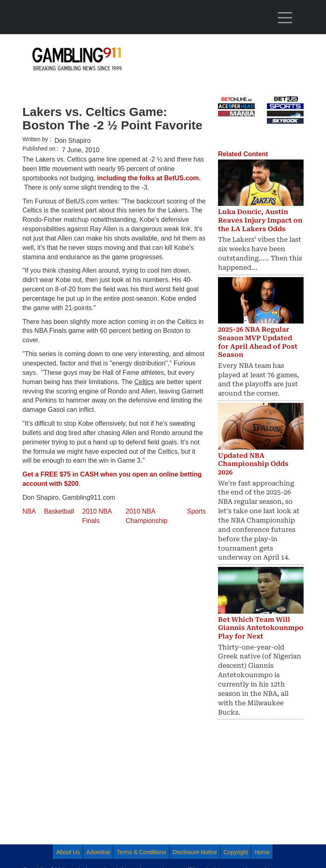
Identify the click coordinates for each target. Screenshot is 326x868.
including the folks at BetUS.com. (149, 178)
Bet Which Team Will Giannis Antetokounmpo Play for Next (261, 628)
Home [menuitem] (262, 852)
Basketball (59, 511)
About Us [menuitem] (68, 852)
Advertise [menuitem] (98, 852)
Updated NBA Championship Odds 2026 (253, 464)
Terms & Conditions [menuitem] (141, 852)
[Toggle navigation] (285, 18)
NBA (29, 511)
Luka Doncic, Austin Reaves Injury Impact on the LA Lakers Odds (260, 220)
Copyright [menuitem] (236, 852)
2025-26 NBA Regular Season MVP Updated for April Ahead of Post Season (258, 342)
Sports (196, 511)
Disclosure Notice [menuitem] (195, 852)
